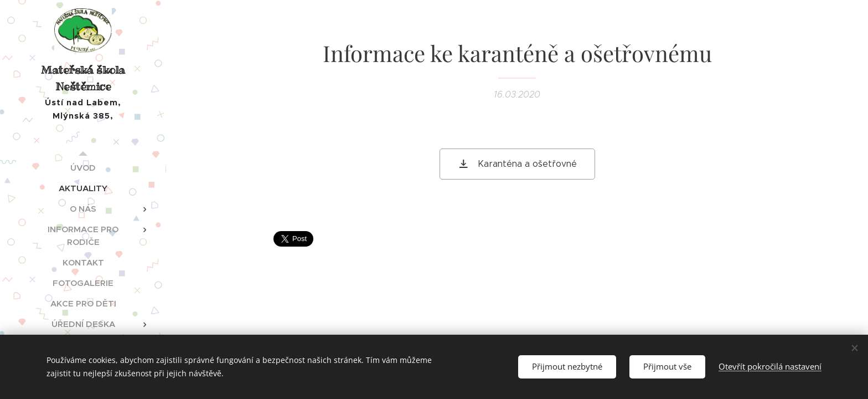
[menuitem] (83, 168)
